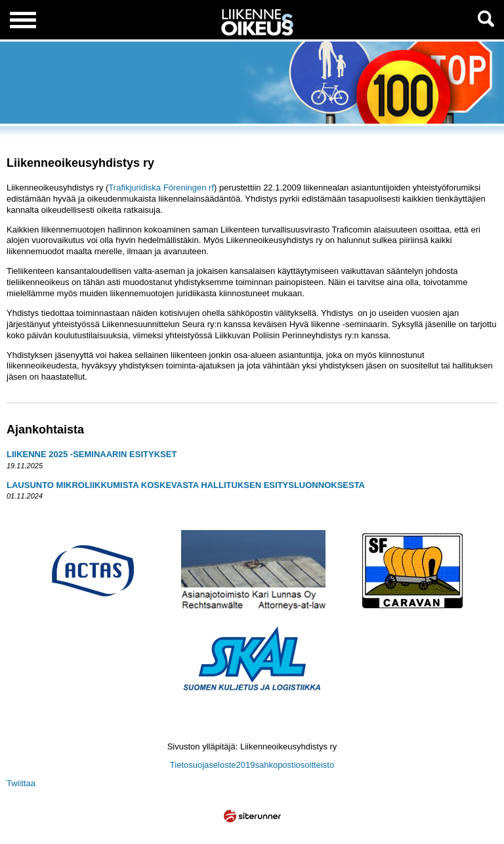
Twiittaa (21, 783)
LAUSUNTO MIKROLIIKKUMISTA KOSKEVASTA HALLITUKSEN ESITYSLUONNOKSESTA (186, 485)
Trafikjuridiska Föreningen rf (161, 188)
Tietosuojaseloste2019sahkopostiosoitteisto (252, 765)
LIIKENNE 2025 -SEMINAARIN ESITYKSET (92, 454)
